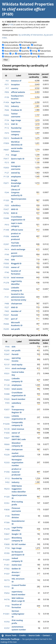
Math (24, 48)
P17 (7, 88)
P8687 (6, 150)
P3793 (7, 622)
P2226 (7, 455)
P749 (7, 254)
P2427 (6, 209)
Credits (22, 635)
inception (15, 84)
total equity (17, 365)
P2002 (6, 115)
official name (17, 230)
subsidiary (16, 205)
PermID (14, 315)
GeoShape (38, 45)
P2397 (6, 244)
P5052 (7, 593)
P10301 (6, 614)
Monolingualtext (37, 48)
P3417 (6, 159)
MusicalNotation (11, 51)
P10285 (6, 560)
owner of (15, 267)
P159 (7, 97)
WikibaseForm (23, 54)
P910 (7, 225)
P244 (7, 192)
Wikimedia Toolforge (10, 639)
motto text (16, 565)
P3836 (7, 510)
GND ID (14, 307)
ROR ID (14, 213)
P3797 (7, 628)
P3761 (7, 503)
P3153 (7, 587)
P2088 (6, 218)
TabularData (45, 51)
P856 (7, 92)
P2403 (7, 389)
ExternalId (26, 45)
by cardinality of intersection (31, 35)
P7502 (7, 569)
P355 (7, 205)
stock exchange (18, 249)
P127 (7, 173)
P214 (7, 124)
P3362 (7, 359)
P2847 (7, 534)
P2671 (6, 183)
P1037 (7, 574)
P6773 (7, 580)
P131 (7, 297)
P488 (7, 304)
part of (14, 319)
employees (16, 177)
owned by (15, 173)
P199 (7, 516)
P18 (7, 155)
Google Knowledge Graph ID (16, 183)
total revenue (17, 277)
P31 (7, 81)
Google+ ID (16, 534)
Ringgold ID (16, 263)
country (15, 88)
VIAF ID (14, 124)
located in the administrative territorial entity (19, 297)
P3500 (6, 263)
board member (18, 399)
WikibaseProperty (29, 57)
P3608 (7, 544)
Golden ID (16, 569)
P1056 (6, 236)
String (35, 51)
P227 (7, 307)
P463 (7, 311)
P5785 (7, 553)
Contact (46, 635)
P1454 (6, 102)
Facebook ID (17, 138)
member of (16, 311)
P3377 (7, 539)
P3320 (7, 399)
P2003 (6, 168)
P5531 (7, 373)
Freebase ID (16, 110)
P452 (7, 106)
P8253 (7, 489)
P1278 (6, 283)
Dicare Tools (11, 635)
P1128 (6, 177)
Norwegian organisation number (17, 462)
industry (15, 106)
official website (18, 92)
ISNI (13, 162)
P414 (7, 249)
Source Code (34, 635)
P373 (7, 133)
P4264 (6, 289)
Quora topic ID (18, 159)
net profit (15, 329)
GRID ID (15, 209)
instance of (16, 81)
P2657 (7, 410)
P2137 (7, 365)
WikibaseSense (46, 57)
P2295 (6, 329)
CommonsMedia (11, 45)
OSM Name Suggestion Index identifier (19, 489)
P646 (7, 110)
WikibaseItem (39, 54)
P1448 (6, 230)
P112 (7, 128)
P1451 (7, 565)
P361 (7, 319)
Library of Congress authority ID (17, 192)
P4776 (7, 599)
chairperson (17, 304)
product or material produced (16, 236)
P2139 (6, 277)
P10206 (6, 424)
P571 (7, 84)
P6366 (6, 324)
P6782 (6, 213)
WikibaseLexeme (12, 57)
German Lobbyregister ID (18, 614)
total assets (17, 389)
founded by (16, 128)
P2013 (6, 138)
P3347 (6, 315)
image (14, 155)
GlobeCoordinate (12, 48)
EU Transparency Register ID (18, 410)
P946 (7, 260)
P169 (11, 25)
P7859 (6, 143)
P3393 (7, 417)
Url (13, 54)
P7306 (7, 522)
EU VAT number (19, 544)
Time (6, 54)
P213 (7, 162)
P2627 (7, 438)
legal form (16, 102)
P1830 (6, 267)
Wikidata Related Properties (28, 4)
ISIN (13, 260)
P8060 (7, 444)
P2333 (7, 462)
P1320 (6, 200)
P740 (7, 272)
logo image (16, 120)
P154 (7, 120)
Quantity (25, 51)
